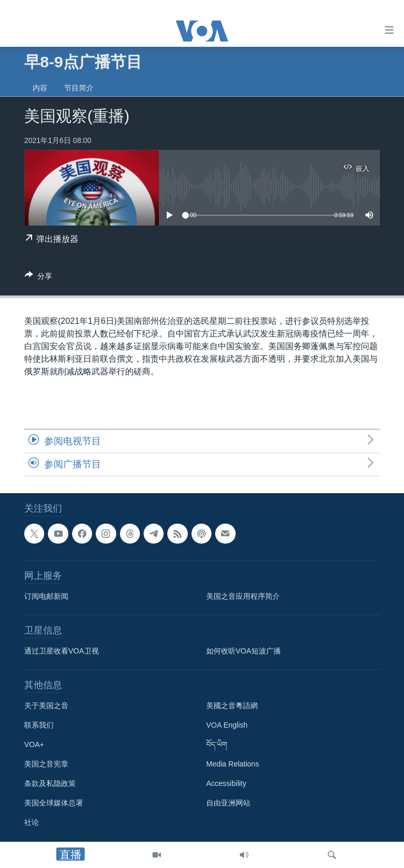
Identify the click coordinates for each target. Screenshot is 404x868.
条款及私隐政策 (50, 784)
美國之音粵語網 (232, 706)
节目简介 (79, 88)
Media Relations (233, 764)
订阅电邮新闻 (46, 597)
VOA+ (34, 745)
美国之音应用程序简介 (243, 597)
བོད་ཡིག (217, 745)
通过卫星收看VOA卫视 (62, 651)
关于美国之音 (46, 706)
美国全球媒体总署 (54, 803)
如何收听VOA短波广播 (244, 651)
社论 (32, 823)
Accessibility (226, 784)
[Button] (38, 278)
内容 (40, 88)
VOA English (227, 726)
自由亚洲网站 (228, 803)
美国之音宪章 (46, 764)
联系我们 (39, 726)
